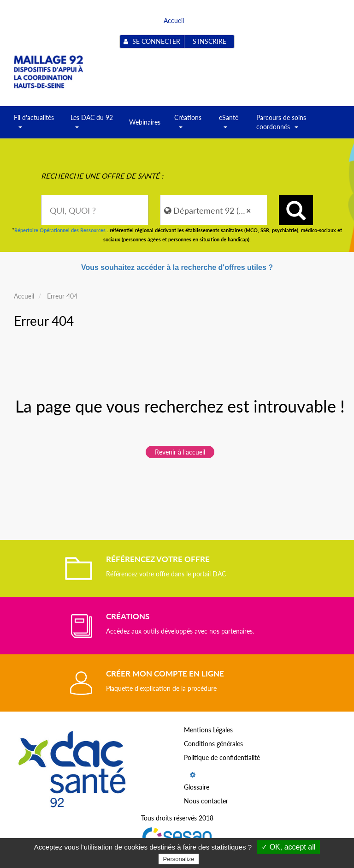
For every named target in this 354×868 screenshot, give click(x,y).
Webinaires (145, 122)
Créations (188, 125)
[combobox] (95, 210)
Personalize (179, 859)
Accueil (174, 21)
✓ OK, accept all (288, 847)
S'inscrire (209, 41)
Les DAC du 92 (92, 125)
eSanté (229, 125)
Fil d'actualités (34, 125)
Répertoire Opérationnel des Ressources (60, 230)
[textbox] (95, 210)
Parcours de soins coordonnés (281, 125)
